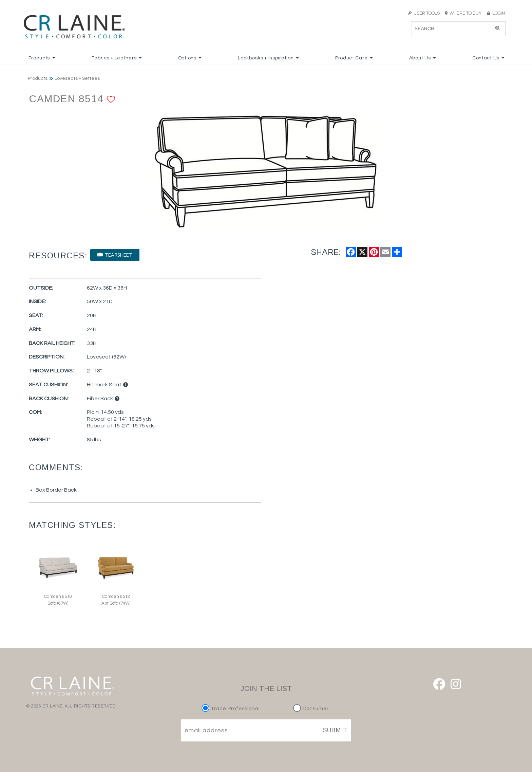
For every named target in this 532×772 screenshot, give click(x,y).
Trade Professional (232, 709)
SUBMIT (335, 730)
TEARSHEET (115, 255)
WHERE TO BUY (465, 13)
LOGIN (496, 13)
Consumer (311, 709)
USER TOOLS (424, 13)
